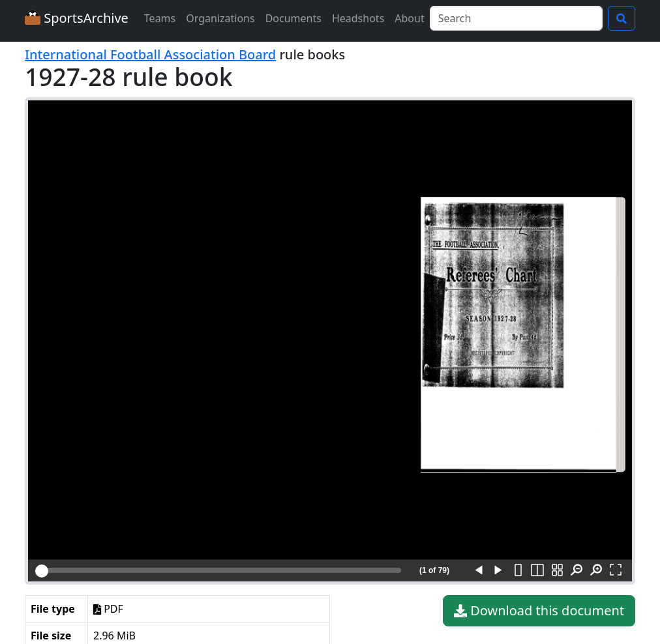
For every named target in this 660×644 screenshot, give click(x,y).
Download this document (539, 611)
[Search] (516, 18)
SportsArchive (77, 18)
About (409, 18)
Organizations (220, 18)
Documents (293, 18)
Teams (160, 18)
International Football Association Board (150, 54)
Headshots (358, 18)
